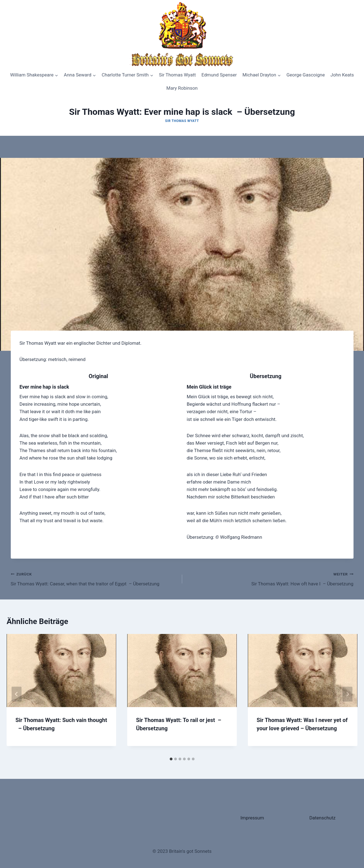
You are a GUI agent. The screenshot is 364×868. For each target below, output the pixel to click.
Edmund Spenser (219, 75)
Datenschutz (322, 818)
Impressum (252, 818)
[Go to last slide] (17, 694)
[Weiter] (347, 694)
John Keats (342, 75)
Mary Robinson (182, 88)
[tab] (171, 759)
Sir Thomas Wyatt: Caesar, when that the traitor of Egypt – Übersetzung (94, 578)
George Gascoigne (306, 75)
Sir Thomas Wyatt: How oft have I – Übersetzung (270, 578)
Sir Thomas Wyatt (177, 75)
